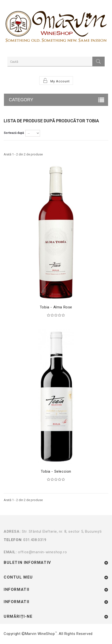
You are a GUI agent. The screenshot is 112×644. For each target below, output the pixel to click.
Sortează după (14, 133)
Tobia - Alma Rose (56, 307)
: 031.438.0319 (55, 543)
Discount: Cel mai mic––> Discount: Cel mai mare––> (33, 133)
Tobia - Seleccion (56, 471)
